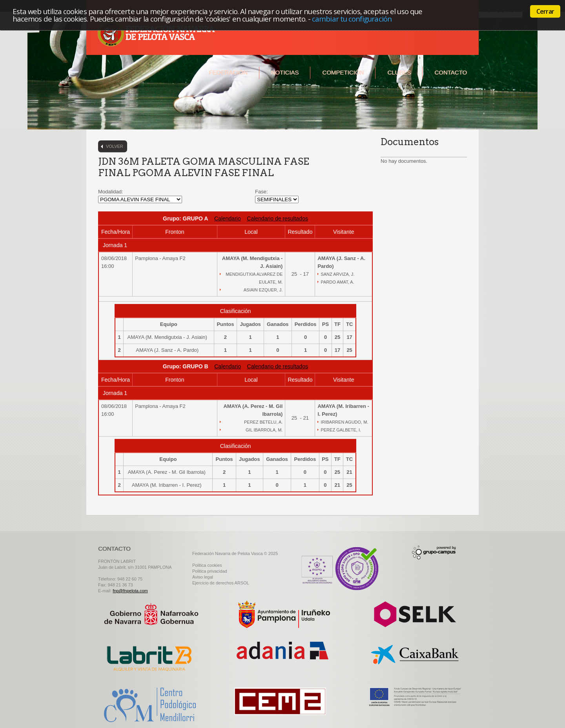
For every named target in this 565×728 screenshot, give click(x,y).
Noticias (285, 72)
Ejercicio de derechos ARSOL (221, 583)
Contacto (451, 72)
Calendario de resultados (277, 218)
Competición (343, 72)
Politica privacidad (210, 571)
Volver (115, 146)
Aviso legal (203, 577)
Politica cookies (207, 565)
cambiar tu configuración (352, 19)
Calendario (228, 218)
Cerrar (545, 11)
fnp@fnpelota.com (130, 591)
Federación (228, 72)
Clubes (399, 72)
